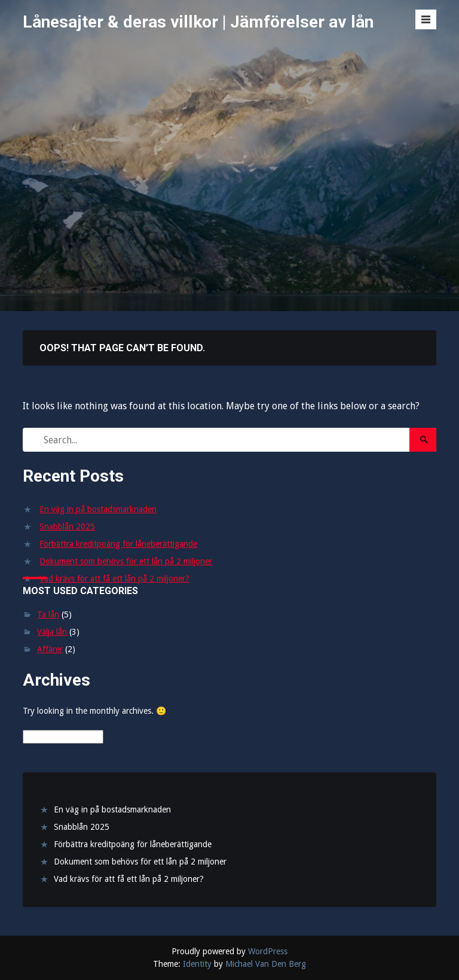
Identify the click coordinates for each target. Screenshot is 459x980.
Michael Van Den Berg (266, 964)
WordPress (268, 951)
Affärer (50, 649)
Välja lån (52, 632)
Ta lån (48, 614)
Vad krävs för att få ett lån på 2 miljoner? (114, 579)
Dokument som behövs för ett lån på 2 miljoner (126, 561)
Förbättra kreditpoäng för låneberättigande (118, 544)
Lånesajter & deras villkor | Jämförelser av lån (198, 22)
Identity (197, 964)
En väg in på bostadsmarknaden (98, 509)
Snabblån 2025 (67, 526)
